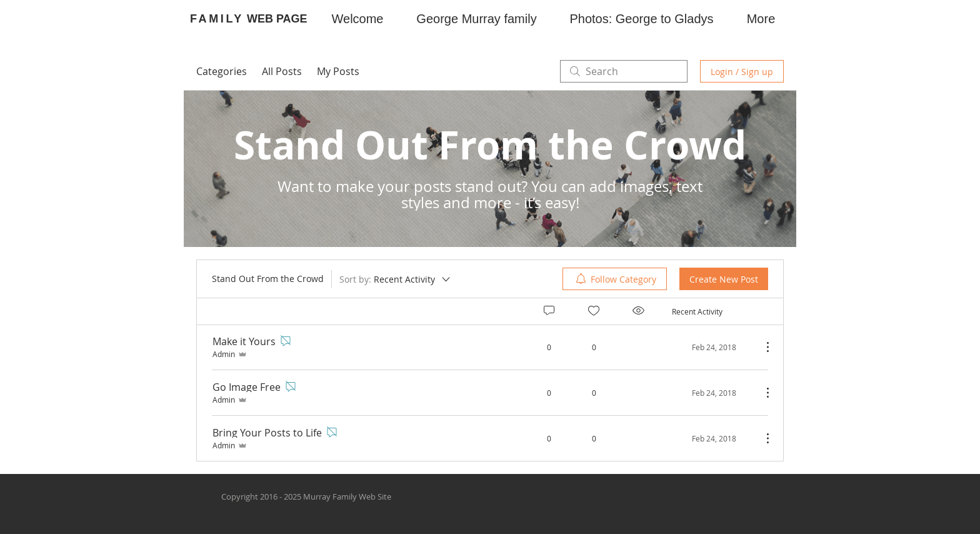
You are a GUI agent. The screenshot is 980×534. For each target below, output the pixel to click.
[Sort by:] (396, 279)
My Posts (338, 71)
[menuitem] (615, 279)
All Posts (282, 71)
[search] (624, 71)
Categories (222, 71)
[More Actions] (761, 347)
